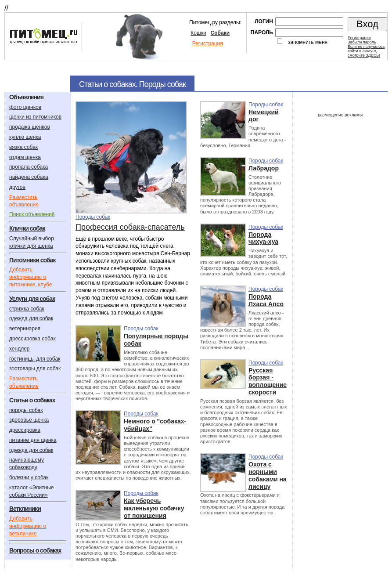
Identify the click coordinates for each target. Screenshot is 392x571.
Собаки (220, 33)
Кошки (198, 33)
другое (17, 187)
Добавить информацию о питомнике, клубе (31, 277)
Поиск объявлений (32, 214)
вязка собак (23, 147)
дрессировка (25, 430)
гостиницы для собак (35, 359)
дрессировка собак (32, 339)
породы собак (26, 410)
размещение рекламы (340, 115)
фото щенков (25, 107)
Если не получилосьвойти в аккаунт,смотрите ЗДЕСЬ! (366, 51)
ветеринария (25, 329)
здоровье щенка (29, 420)
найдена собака (29, 177)
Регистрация (208, 43)
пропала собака (29, 167)
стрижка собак (27, 309)
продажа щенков (30, 127)
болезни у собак (29, 477)
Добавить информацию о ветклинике (28, 526)
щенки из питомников (35, 117)
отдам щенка (25, 157)
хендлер (20, 349)
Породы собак (93, 217)
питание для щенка (33, 440)
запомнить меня (308, 42)
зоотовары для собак (35, 369)
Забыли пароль (362, 42)
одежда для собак (31, 318)
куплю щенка (25, 137)
